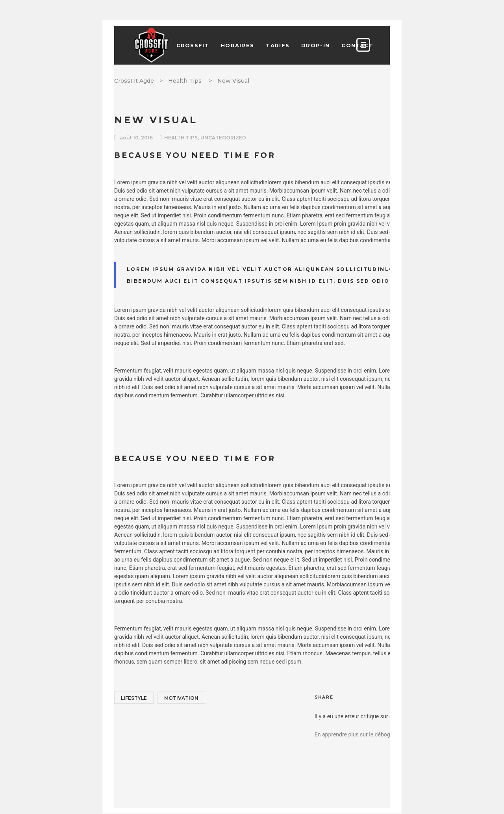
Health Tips (185, 81)
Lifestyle (134, 698)
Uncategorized (223, 138)
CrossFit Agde (134, 81)
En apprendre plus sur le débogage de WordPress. (375, 734)
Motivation (181, 698)
